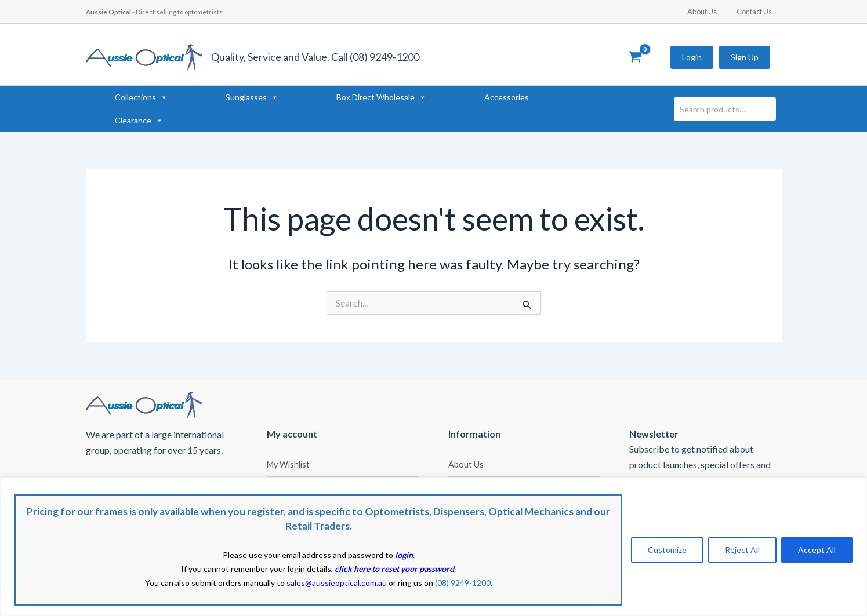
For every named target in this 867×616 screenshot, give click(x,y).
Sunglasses (252, 97)
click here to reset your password (394, 569)
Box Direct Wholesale (381, 97)
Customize (667, 550)
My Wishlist (288, 464)
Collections (141, 97)
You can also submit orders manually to (266, 583)
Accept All (817, 550)
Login (692, 57)
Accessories (507, 97)
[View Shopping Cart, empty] (635, 57)
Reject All (742, 550)
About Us (709, 12)
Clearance (139, 121)
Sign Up (745, 57)
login (404, 555)
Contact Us (757, 12)
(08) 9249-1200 (463, 583)
